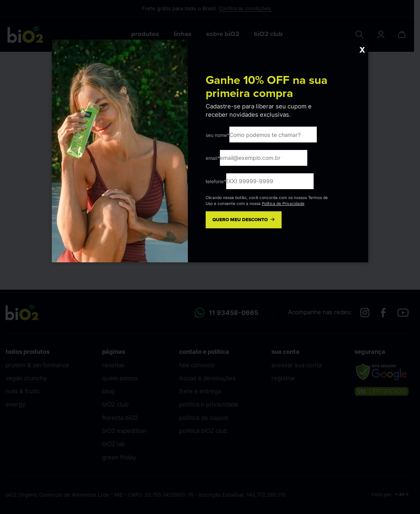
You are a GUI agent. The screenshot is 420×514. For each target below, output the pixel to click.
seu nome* (218, 135)
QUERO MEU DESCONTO (244, 220)
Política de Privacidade (283, 203)
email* (213, 158)
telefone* (216, 181)
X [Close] (362, 50)
